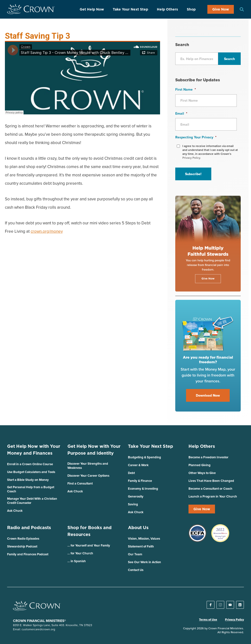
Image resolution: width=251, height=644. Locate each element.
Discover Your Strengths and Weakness (88, 466)
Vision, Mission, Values (144, 539)
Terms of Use (208, 620)
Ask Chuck (15, 511)
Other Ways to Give (202, 473)
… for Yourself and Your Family (89, 545)
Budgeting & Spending (144, 457)
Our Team (135, 554)
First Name (186, 89)
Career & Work (138, 465)
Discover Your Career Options (88, 476)
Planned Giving (200, 465)
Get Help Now (92, 9)
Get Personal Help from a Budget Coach (31, 489)
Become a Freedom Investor (208, 457)
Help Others (167, 9)
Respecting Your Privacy (196, 137)
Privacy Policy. (192, 158)
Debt (131, 473)
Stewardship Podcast (22, 546)
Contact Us (136, 570)
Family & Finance (140, 481)
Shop (191, 9)
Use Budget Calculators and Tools (31, 472)
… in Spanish (77, 561)
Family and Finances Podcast (28, 554)
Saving (133, 504)
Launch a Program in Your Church (213, 496)
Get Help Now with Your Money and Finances (34, 450)
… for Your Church (80, 553)
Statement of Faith (141, 546)
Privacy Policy (234, 620)
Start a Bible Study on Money (28, 480)
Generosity (136, 496)
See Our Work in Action (144, 562)
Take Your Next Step (130, 9)
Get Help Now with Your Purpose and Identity (94, 450)
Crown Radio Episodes (23, 539)
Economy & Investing (143, 489)
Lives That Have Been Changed (211, 481)
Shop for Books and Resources (89, 531)
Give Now (221, 9)
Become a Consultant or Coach (210, 489)
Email (181, 113)
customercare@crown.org (38, 629)
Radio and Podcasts (29, 528)
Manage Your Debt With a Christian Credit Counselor (32, 501)
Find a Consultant (80, 483)
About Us (138, 528)
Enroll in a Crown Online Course (30, 464)
